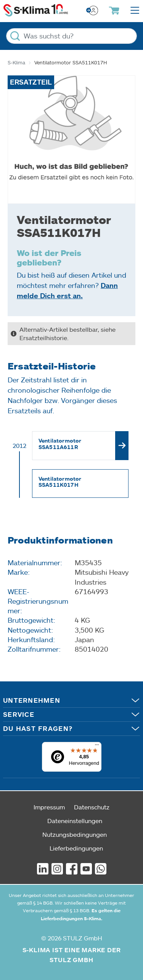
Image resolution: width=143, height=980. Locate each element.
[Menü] (97, 747)
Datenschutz (92, 807)
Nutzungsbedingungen (75, 834)
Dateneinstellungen (75, 821)
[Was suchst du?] (71, 36)
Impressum (49, 807)
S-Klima (16, 62)
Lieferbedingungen (76, 848)
